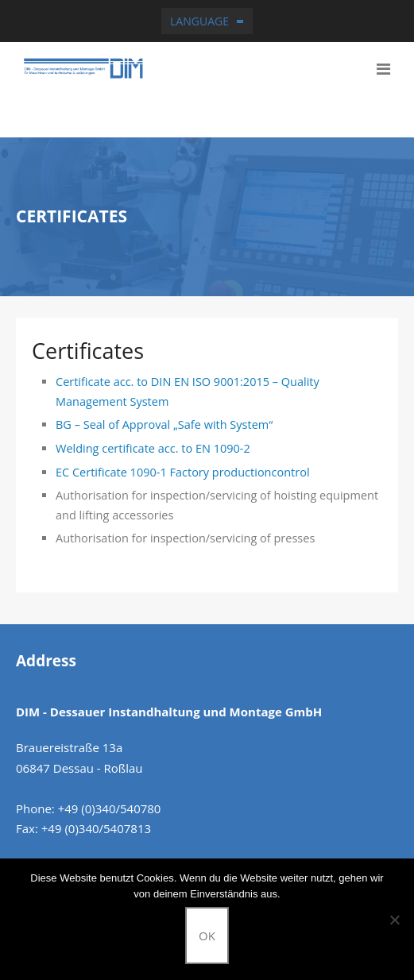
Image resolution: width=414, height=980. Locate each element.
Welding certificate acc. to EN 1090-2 (153, 448)
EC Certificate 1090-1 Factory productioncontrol (183, 472)
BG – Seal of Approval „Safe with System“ (164, 424)
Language (199, 21)
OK (207, 936)
